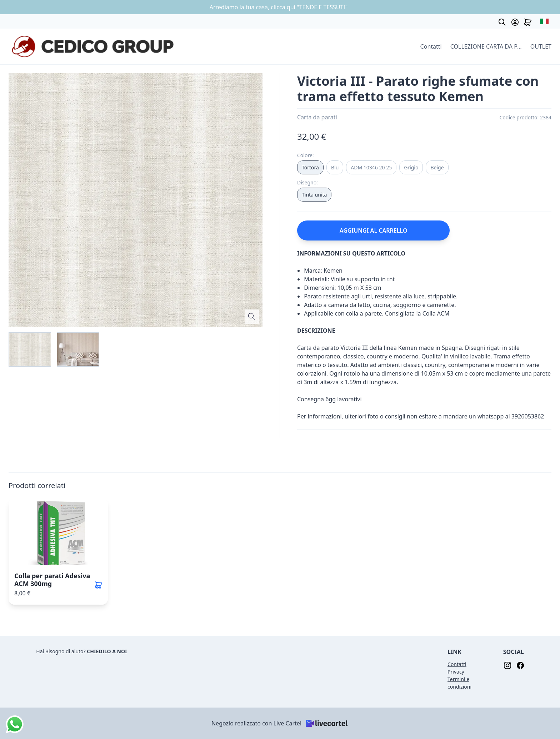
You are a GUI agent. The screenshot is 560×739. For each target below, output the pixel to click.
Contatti (431, 46)
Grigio (411, 167)
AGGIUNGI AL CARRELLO (374, 230)
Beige (437, 167)
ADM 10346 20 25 (371, 167)
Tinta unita (314, 195)
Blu (335, 167)
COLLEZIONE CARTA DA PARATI (486, 46)
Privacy (456, 672)
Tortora (310, 167)
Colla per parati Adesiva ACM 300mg (52, 580)
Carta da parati (317, 117)
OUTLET (541, 46)
